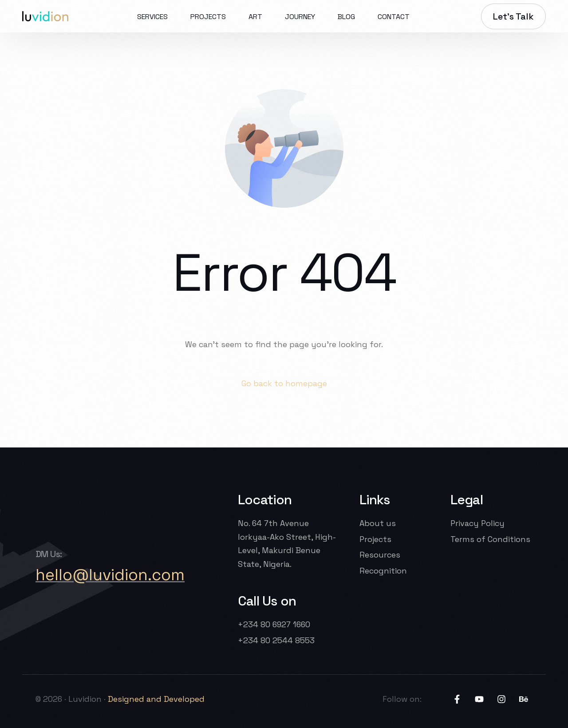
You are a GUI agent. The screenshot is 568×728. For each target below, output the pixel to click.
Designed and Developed (157, 699)
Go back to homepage (284, 383)
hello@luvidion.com (110, 575)
